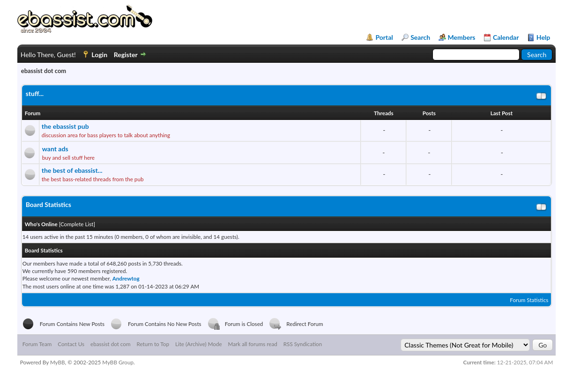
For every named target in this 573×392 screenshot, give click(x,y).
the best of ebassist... (72, 170)
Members (462, 37)
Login (99, 55)
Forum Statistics (529, 300)
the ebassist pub (65, 126)
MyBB (58, 362)
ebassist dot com (110, 344)
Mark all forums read (253, 344)
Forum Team (37, 344)
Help (543, 37)
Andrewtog (126, 278)
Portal (384, 37)
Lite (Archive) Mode (199, 344)
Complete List (77, 224)
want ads (55, 149)
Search (420, 37)
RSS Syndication (303, 344)
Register (126, 55)
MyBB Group (118, 362)
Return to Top (153, 344)
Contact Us (71, 344)
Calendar (506, 37)
